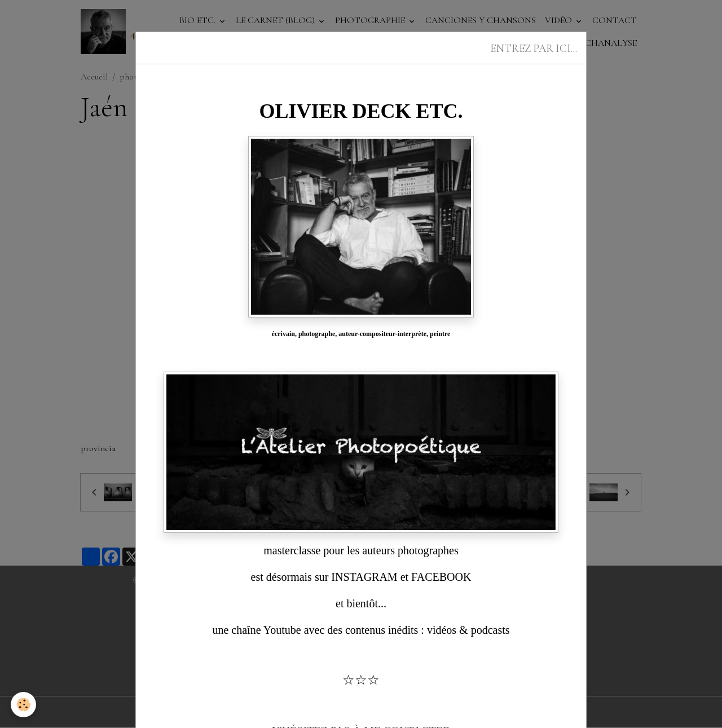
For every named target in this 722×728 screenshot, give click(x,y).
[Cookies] (24, 705)
